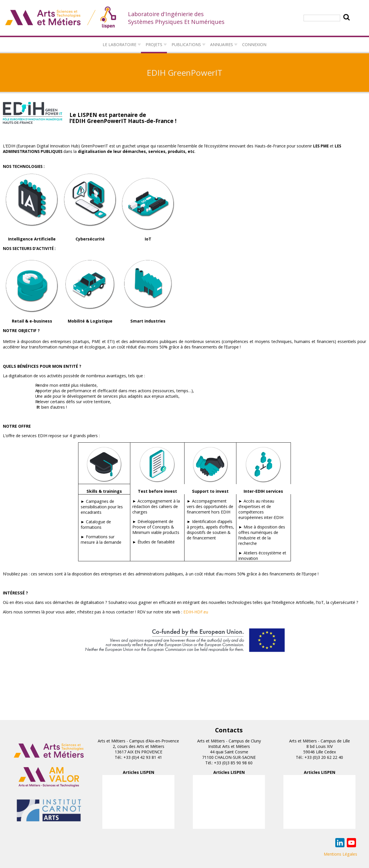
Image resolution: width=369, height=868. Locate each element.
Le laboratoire (119, 44)
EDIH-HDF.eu (196, 612)
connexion (254, 44)
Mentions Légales (340, 854)
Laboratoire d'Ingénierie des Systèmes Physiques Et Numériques (176, 18)
